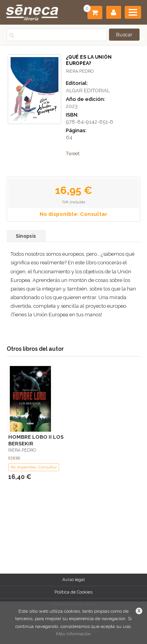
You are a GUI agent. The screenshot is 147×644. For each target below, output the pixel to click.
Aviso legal (73, 579)
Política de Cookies (73, 592)
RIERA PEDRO (80, 71)
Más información (73, 634)
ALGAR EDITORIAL (88, 91)
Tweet (73, 153)
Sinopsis (26, 236)
